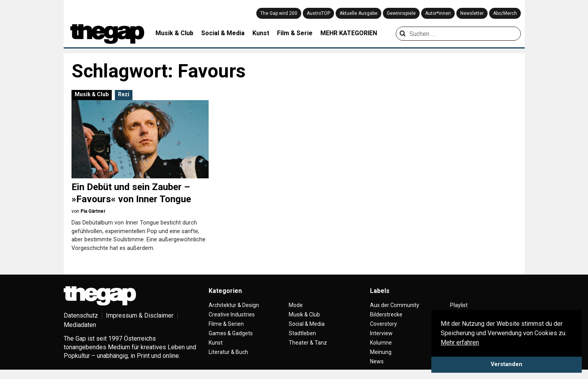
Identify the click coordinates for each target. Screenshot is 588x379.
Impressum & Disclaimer (140, 315)
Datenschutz (81, 315)
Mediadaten (80, 325)
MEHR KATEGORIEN (349, 33)
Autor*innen (438, 13)
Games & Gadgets (231, 333)
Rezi (124, 94)
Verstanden (507, 364)
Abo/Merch (505, 13)
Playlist (459, 305)
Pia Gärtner (93, 211)
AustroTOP (318, 13)
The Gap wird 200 (279, 13)
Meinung (381, 352)
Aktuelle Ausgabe (358, 13)
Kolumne (381, 343)
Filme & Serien (226, 324)
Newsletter (472, 13)
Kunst (261, 33)
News (377, 361)
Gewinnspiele (401, 13)
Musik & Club (174, 33)
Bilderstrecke (386, 314)
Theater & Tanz (308, 343)
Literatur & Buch (228, 352)
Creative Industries (232, 314)
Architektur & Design (234, 305)
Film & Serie (295, 33)
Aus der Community (395, 305)
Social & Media (223, 33)
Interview (381, 333)
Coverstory (383, 324)
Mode (296, 305)
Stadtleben (302, 333)
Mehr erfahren (460, 342)
